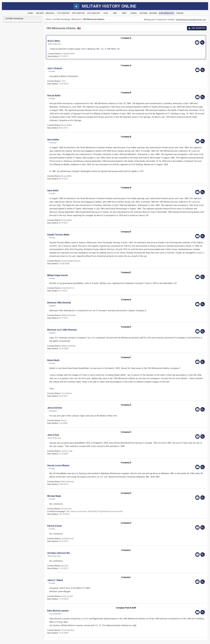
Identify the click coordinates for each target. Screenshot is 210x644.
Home (49, 19)
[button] (102, 41)
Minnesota (76, 19)
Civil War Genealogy (61, 19)
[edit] (202, 42)
